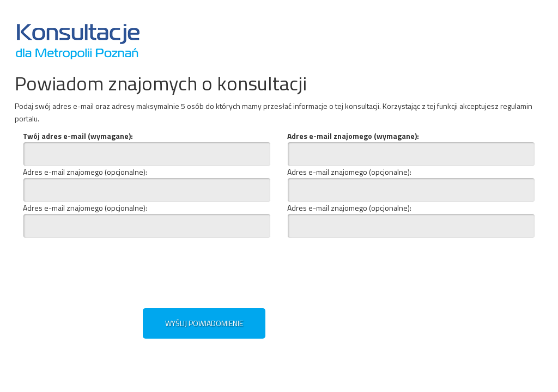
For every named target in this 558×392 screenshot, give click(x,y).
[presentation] (188, 271)
